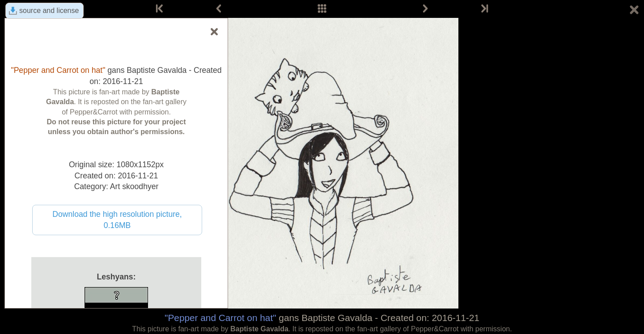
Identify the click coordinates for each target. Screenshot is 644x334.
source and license (49, 11)
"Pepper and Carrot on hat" (220, 318)
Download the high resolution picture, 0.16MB (117, 220)
